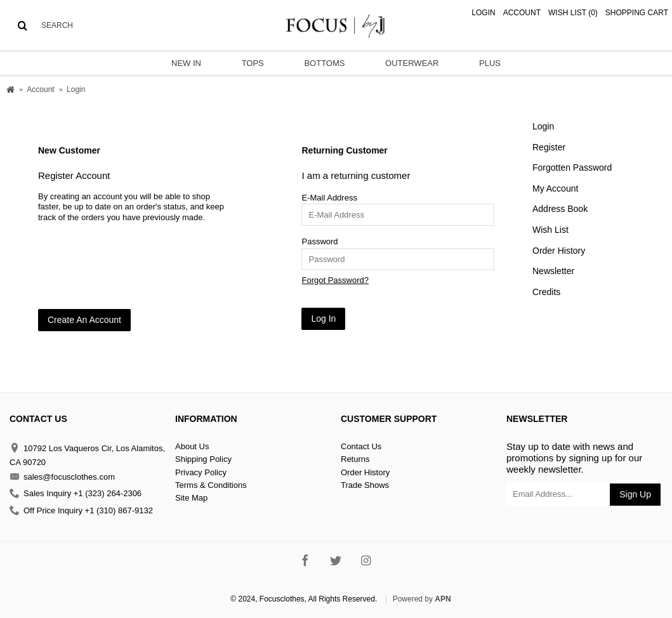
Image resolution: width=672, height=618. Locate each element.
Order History (559, 251)
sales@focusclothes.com (62, 477)
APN (443, 599)
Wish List (550, 230)
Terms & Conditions (211, 485)
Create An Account (84, 320)
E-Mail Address (329, 198)
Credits (546, 292)
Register (549, 147)
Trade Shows (365, 485)
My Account (555, 188)
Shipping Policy (203, 459)
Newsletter (553, 271)
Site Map (191, 498)
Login (543, 126)
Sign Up (635, 494)
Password (320, 241)
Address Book (560, 209)
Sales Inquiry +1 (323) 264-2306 (76, 494)
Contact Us (361, 446)
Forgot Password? (335, 280)
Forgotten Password (572, 168)
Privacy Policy (201, 472)
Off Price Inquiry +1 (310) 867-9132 (81, 510)
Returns (355, 459)
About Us (192, 446)
